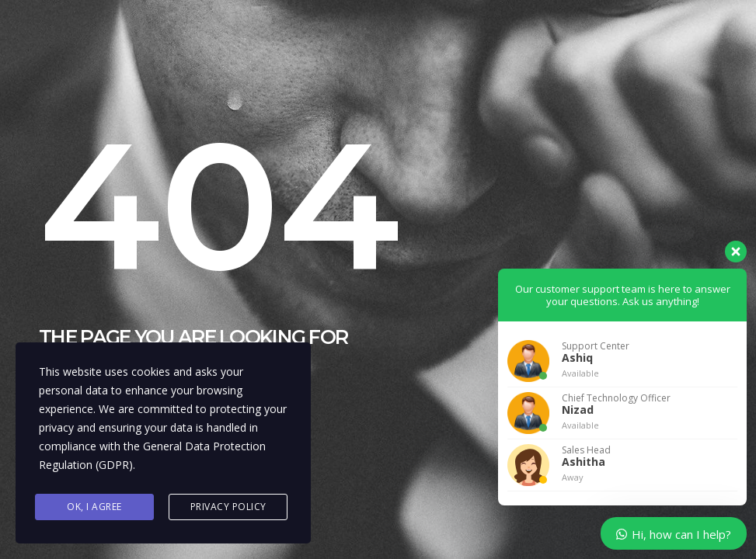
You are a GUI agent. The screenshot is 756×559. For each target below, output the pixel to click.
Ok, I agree (94, 507)
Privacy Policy (228, 507)
